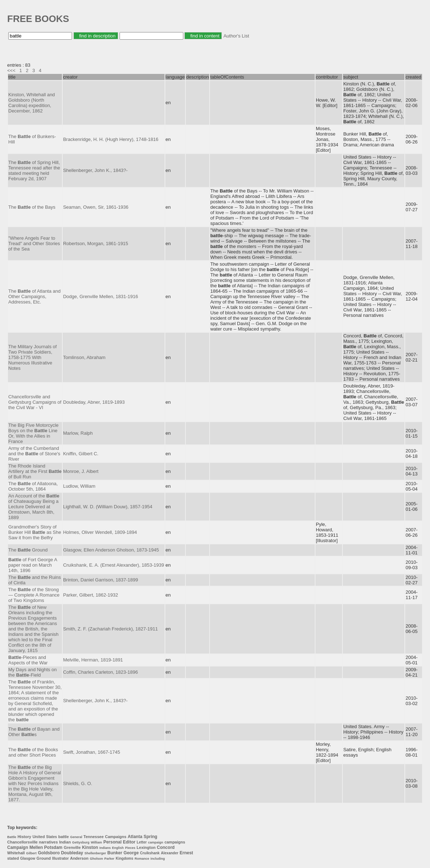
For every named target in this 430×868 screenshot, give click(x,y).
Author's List (236, 36)
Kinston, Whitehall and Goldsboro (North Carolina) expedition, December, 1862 (32, 103)
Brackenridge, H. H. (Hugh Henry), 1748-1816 (111, 139)
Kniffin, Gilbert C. (81, 454)
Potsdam (53, 847)
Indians (105, 848)
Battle (12, 837)
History (24, 837)
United (39, 837)
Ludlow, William (79, 486)
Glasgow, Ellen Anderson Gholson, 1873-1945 (111, 550)
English (118, 848)
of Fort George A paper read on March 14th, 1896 (33, 565)
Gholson (96, 859)
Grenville (72, 847)
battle (64, 837)
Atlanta (135, 837)
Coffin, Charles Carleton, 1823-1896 (100, 672)
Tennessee (94, 837)
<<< (11, 70)
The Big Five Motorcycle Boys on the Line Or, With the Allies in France (33, 433)
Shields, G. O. (78, 783)
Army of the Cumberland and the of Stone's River (34, 454)
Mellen (36, 847)
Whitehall (16, 853)
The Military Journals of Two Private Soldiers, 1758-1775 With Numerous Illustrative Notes (32, 357)
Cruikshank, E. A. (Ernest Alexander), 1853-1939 (113, 565)
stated (13, 858)
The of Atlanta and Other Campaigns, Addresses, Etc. (34, 296)
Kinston (90, 847)
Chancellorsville (22, 842)
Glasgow (28, 858)
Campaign (18, 847)
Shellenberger (95, 853)
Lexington (146, 847)
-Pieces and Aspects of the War (28, 660)
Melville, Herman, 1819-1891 (93, 660)
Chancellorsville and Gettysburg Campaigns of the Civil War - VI (35, 402)
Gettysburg (81, 842)
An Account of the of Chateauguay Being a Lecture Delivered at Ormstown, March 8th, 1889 (34, 507)
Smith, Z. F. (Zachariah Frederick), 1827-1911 (110, 629)
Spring (151, 837)
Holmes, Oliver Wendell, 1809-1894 (100, 532)
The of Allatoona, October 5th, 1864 (33, 486)
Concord (166, 847)
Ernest (186, 853)
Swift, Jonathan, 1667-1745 (91, 752)
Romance (142, 859)
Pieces (130, 848)
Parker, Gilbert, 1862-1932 (90, 595)
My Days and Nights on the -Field (32, 672)
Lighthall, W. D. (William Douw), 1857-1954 (108, 507)
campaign (156, 842)
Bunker (115, 853)
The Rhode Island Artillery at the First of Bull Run (35, 471)
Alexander (170, 853)
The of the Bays (32, 207)
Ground (44, 858)
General (76, 837)
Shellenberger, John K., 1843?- (95, 170)
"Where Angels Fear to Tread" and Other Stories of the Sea (34, 243)
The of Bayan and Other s (34, 732)
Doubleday (72, 853)
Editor (129, 842)
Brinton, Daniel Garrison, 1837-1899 (100, 580)
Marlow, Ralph (78, 433)
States (51, 837)
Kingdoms (124, 858)
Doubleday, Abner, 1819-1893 (94, 402)
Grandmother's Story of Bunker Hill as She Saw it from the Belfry (35, 532)
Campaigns (115, 837)
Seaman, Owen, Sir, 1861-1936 (96, 207)
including (158, 859)
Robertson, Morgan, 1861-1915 (96, 243)
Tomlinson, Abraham (84, 357)
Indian (65, 842)
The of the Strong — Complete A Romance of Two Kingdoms (34, 595)
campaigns (175, 842)
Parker (109, 859)
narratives (48, 842)
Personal (113, 842)
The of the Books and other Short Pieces (33, 752)
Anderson (79, 858)
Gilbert (32, 853)
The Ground (28, 550)
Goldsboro (49, 853)
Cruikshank (150, 853)
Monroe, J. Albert (81, 471)
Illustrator (61, 858)
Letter (142, 842)
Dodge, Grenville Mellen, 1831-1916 (100, 296)
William (96, 842)
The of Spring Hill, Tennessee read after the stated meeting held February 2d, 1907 (34, 170)
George (131, 853)
